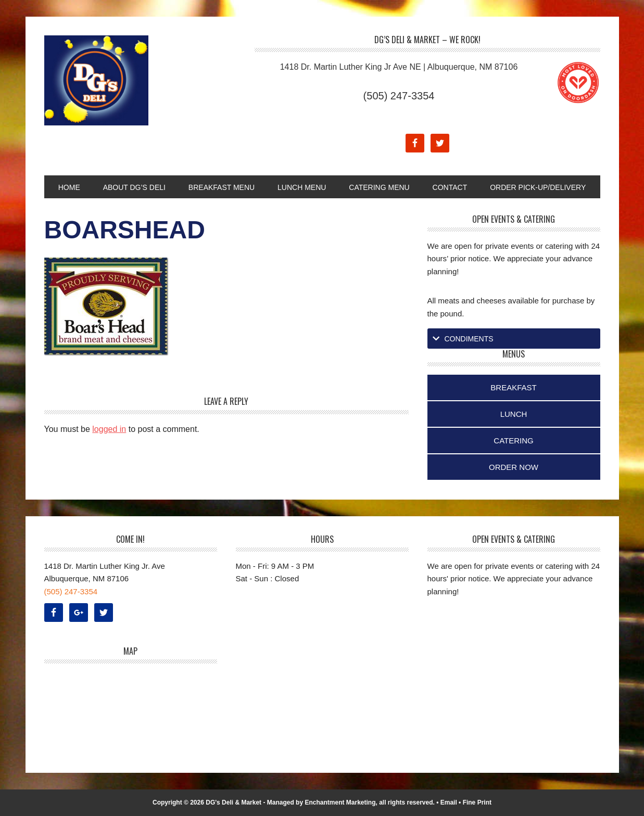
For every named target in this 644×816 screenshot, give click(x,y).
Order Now (514, 467)
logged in (109, 429)
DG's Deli (115, 80)
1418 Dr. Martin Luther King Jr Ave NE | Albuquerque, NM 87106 (399, 67)
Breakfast (513, 387)
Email (449, 802)
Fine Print (477, 802)
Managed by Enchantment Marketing (321, 802)
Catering (513, 441)
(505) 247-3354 (399, 96)
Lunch (514, 414)
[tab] (514, 339)
